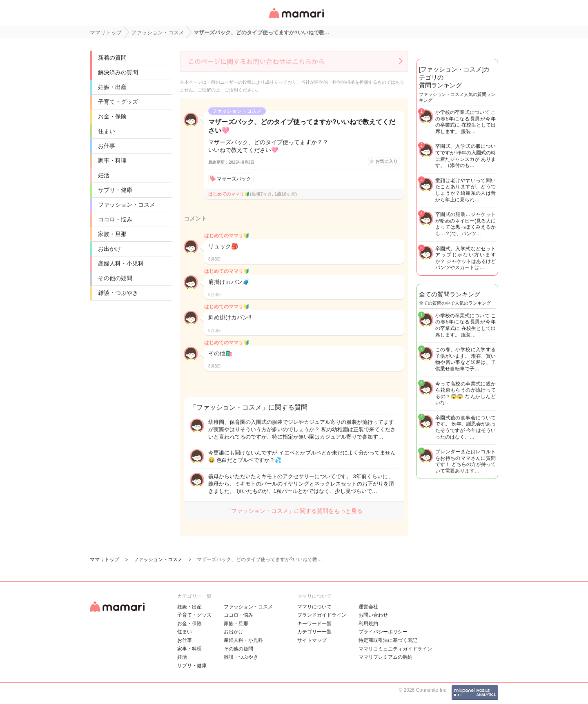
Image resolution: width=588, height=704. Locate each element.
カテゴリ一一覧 (314, 632)
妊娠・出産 (112, 87)
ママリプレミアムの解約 (385, 657)
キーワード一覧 (314, 624)
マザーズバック (234, 179)
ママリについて (314, 607)
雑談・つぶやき (118, 293)
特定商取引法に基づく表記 (388, 640)
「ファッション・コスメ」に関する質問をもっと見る (294, 511)
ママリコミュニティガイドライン (395, 649)
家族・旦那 (112, 234)
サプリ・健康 (115, 190)
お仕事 (107, 146)
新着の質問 (112, 58)
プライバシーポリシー (383, 632)
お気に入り (386, 161)
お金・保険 (112, 116)
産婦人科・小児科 (121, 263)
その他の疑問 (115, 278)
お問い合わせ (373, 615)
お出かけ (109, 249)
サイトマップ (312, 640)
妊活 (104, 175)
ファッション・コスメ (127, 205)
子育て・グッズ (118, 102)
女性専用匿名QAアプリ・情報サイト (296, 19)
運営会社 (368, 607)
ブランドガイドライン (322, 615)
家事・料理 (112, 160)
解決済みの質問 (118, 72)
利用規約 (368, 624)
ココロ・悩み (115, 219)
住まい (107, 131)
